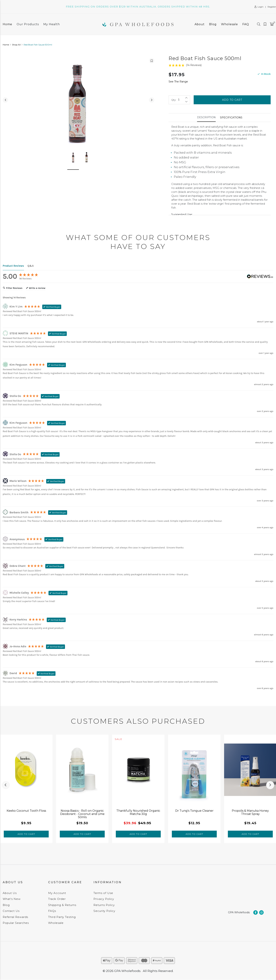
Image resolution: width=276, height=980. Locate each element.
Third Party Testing (62, 917)
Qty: (174, 100)
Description (206, 117)
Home (7, 24)
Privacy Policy (104, 899)
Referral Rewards (15, 917)
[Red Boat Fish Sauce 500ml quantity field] (179, 100)
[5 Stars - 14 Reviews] (220, 65)
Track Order (57, 899)
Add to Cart (232, 100)
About (200, 24)
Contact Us (11, 911)
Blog (213, 24)
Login (259, 7)
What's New (12, 899)
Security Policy (104, 911)
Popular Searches (16, 923)
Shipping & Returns (62, 905)
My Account (57, 893)
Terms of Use (103, 893)
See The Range (178, 82)
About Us (10, 893)
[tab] (206, 118)
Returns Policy (104, 905)
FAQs (52, 911)
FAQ (246, 24)
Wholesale (229, 24)
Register (272, 7)
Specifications (231, 118)
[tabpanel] (26, 789)
